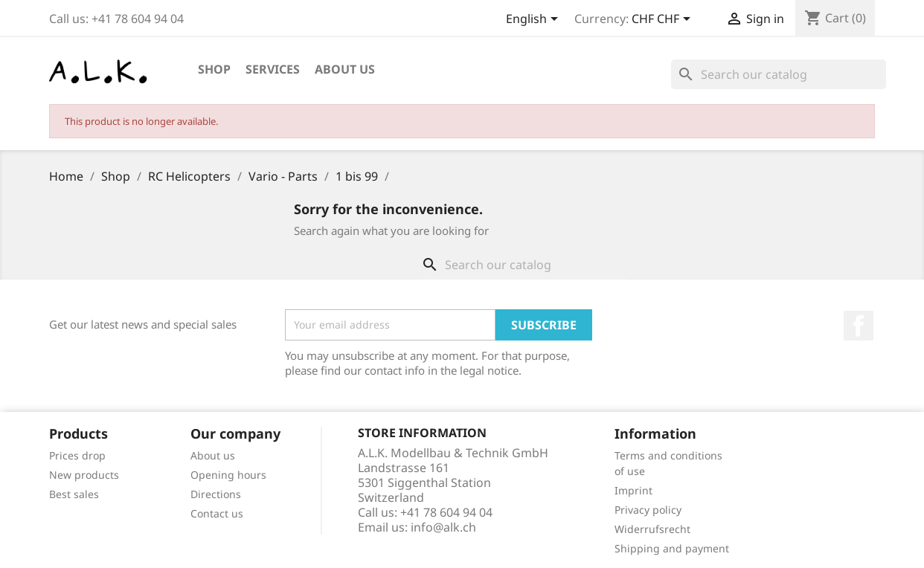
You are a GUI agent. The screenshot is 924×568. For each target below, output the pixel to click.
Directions (216, 494)
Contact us (217, 513)
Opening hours (228, 475)
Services (273, 69)
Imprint (633, 490)
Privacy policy (648, 510)
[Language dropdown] (535, 20)
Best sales (74, 494)
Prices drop (77, 455)
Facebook (859, 326)
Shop (214, 69)
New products (84, 475)
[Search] (779, 74)
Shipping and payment (672, 548)
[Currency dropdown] (664, 20)
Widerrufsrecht (652, 529)
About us (345, 69)
